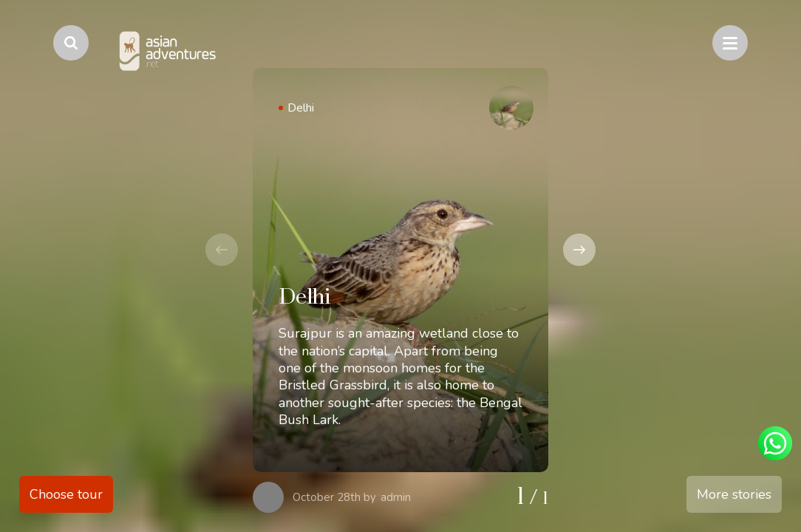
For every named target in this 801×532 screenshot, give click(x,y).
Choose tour (66, 494)
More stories (734, 494)
